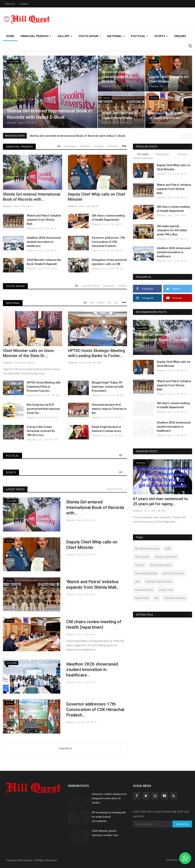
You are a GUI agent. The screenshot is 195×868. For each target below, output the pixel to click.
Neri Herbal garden (146, 573)
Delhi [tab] (101, 302)
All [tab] (59, 146)
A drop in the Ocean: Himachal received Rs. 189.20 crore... (41, 431)
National (13, 303)
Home (10, 36)
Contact (24, 4)
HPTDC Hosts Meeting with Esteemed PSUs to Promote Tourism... (44, 387)
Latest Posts (15, 489)
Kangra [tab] (99, 146)
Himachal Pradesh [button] (36, 36)
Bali (156, 598)
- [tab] (126, 455)
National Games (144, 590)
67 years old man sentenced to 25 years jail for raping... (160, 501)
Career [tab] (122, 286)
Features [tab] (109, 286)
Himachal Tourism (173, 573)
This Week (143, 154)
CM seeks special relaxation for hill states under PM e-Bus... (172, 230)
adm (138, 581)
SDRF (168, 549)
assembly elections (175, 598)
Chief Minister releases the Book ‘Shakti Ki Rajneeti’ (44, 262)
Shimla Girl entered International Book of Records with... (32, 197)
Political (12, 456)
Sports (11, 472)
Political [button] (140, 36)
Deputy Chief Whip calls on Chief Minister (97, 197)
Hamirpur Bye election (159, 581)
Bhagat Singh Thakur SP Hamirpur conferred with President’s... (108, 387)
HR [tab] (92, 302)
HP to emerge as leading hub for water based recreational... (109, 817)
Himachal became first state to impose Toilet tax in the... (109, 409)
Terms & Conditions (178, 860)
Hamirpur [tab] (70, 146)
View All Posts (117, 489)
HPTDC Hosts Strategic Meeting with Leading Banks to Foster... (97, 353)
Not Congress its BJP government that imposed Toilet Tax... (43, 409)
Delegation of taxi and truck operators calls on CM (109, 262)
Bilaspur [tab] (85, 146)
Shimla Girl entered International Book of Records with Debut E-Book (77, 136)
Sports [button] (161, 36)
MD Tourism (142, 557)
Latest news (166, 590)
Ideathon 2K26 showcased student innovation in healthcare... (44, 242)
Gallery (65, 36)
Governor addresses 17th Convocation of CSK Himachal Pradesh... (108, 242)
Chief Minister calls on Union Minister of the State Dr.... (28, 353)
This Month (162, 154)
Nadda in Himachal (166, 557)
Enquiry (180, 36)
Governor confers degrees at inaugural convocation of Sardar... (109, 798)
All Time (182, 154)
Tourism (140, 565)
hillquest (11, 123)
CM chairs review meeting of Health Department (108, 218)
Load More (65, 748)
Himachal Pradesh (19, 146)
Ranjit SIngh (142, 598)
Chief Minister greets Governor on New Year (105, 833)
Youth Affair (15, 286)
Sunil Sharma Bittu (161, 565)
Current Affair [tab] (91, 286)
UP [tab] (109, 302)
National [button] (116, 36)
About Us (10, 4)
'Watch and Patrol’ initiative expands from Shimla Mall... (44, 220)
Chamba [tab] (113, 146)
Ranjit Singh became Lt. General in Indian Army (107, 429)
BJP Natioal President (147, 549)
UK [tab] (116, 302)
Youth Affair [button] (90, 36)
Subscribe (182, 824)
